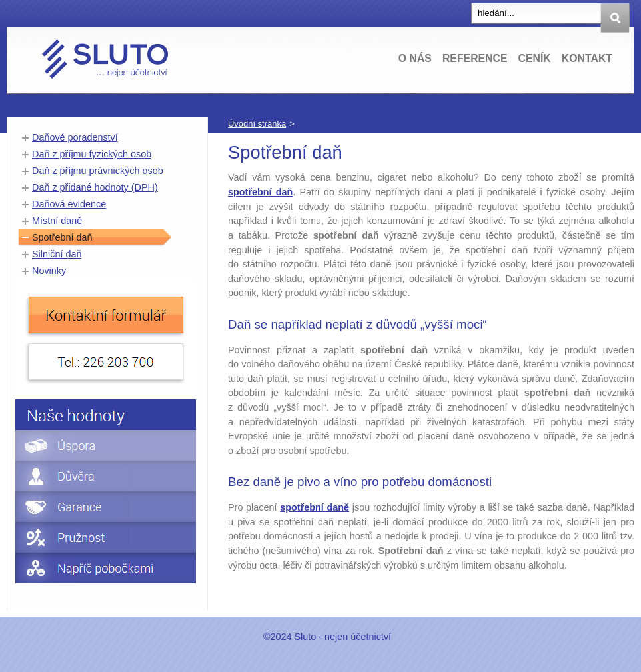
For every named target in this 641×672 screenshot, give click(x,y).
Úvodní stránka (257, 124)
